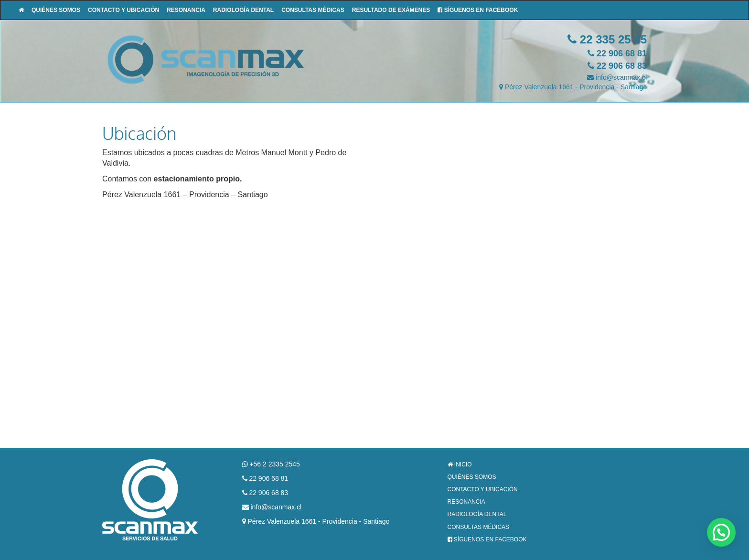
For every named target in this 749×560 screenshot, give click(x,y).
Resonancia (186, 10)
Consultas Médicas (313, 10)
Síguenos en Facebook (478, 10)
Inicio (460, 465)
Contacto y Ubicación (123, 10)
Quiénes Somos (56, 10)
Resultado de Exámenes (391, 10)
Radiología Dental (243, 10)
